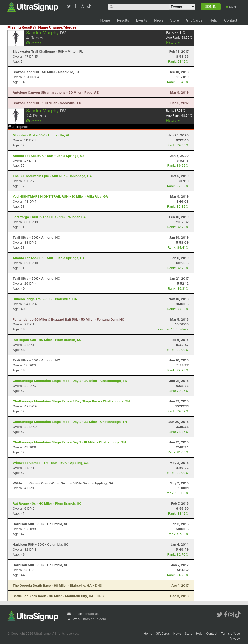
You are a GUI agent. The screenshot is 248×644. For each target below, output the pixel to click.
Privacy (235, 638)
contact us (90, 614)
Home (105, 20)
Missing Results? (22, 27)
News (159, 20)
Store (175, 20)
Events (142, 20)
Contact (231, 20)
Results (123, 20)
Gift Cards (194, 20)
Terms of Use (230, 633)
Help (213, 20)
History (173, 43)
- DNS (57, 585)
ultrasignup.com (94, 619)
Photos (34, 43)
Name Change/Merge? (57, 27)
